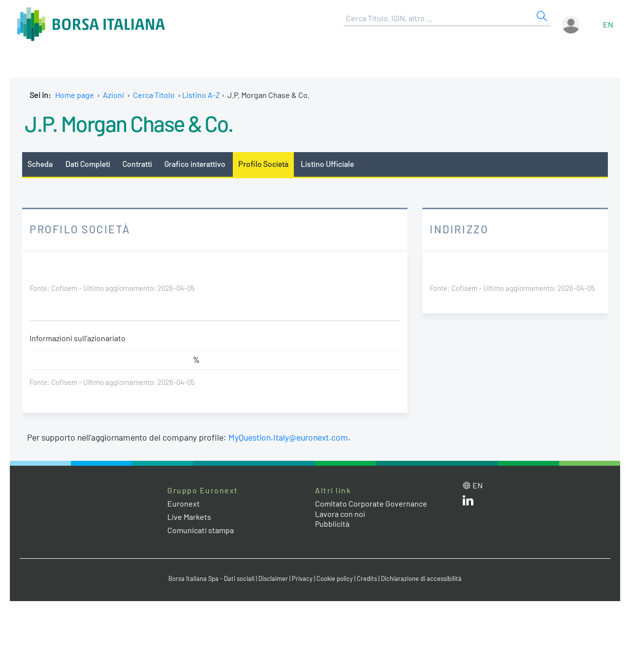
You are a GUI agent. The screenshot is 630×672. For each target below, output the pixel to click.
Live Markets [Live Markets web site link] (189, 517)
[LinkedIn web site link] (468, 502)
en (608, 24)
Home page (75, 95)
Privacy (302, 578)
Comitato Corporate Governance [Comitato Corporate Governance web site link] (371, 503)
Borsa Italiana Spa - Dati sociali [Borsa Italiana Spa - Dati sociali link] (211, 578)
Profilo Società (263, 164)
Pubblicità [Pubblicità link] (332, 524)
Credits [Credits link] (367, 578)
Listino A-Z (201, 95)
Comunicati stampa (201, 530)
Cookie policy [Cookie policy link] (335, 578)
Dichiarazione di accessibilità (421, 578)
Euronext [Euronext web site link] (184, 503)
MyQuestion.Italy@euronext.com (288, 437)
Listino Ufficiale (327, 164)
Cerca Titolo (154, 95)
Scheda (40, 164)
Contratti (137, 164)
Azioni (113, 95)
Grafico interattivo (195, 164)
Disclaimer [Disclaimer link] (273, 578)
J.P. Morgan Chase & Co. (129, 123)
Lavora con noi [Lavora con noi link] (340, 514)
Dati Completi (88, 164)
